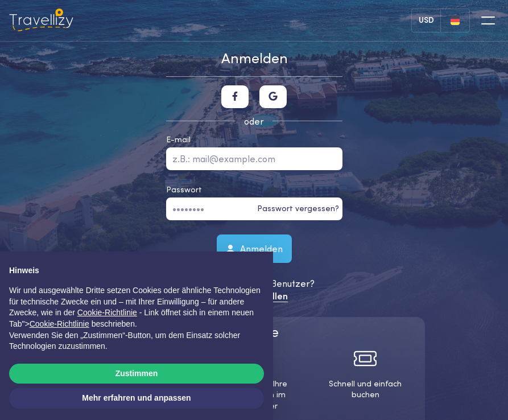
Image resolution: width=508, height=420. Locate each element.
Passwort (184, 190)
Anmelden (254, 248)
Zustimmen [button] (137, 373)
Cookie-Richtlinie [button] (107, 312)
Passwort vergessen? (298, 208)
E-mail (178, 139)
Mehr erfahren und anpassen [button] (136, 398)
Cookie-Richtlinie (59, 324)
